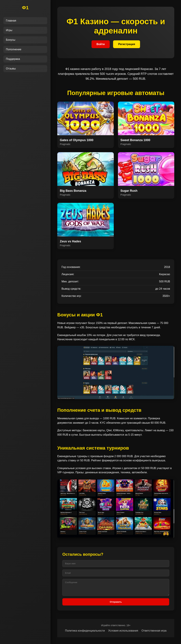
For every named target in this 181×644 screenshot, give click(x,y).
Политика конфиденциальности (85, 631)
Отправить (116, 602)
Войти (101, 44)
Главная (11, 21)
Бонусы (11, 40)
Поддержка (13, 59)
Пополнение (14, 49)
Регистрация (127, 44)
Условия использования (123, 631)
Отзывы (11, 69)
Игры (9, 30)
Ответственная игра (154, 631)
